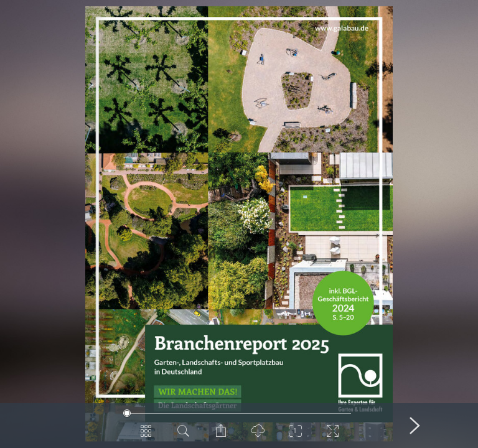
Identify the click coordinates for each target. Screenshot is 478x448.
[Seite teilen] (220, 436)
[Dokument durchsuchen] (183, 436)
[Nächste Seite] (415, 426)
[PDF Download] (258, 436)
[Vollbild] (332, 436)
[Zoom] (295, 436)
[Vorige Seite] (63, 426)
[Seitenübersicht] (146, 436)
